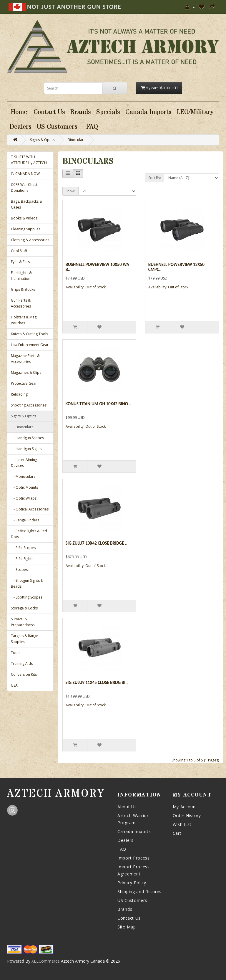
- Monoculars (23, 476)
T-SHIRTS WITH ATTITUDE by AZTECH (29, 160)
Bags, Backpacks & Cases (26, 204)
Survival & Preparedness (23, 622)
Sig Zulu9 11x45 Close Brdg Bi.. (97, 682)
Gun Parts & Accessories (21, 303)
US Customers (132, 900)
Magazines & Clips (26, 372)
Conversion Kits (24, 674)
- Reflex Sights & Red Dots (29, 534)
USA (14, 685)
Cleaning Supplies (26, 229)
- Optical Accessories (30, 509)
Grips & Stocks (23, 289)
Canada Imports (134, 831)
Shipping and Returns (139, 891)
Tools (16, 653)
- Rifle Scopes (23, 548)
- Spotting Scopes (27, 597)
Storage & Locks (24, 608)
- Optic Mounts (24, 487)
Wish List (182, 824)
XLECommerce (46, 961)
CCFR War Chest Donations (24, 187)
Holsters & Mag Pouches (24, 320)
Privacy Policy (132, 883)
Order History (187, 815)
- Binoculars (22, 427)
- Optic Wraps (24, 498)
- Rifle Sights (22, 559)
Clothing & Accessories (30, 240)
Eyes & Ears (20, 262)
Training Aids (22, 663)
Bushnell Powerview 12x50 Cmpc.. (176, 267)
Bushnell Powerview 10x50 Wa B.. (97, 267)
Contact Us (129, 918)
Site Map (127, 927)
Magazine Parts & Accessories (25, 359)
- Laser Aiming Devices (24, 463)
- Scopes (19, 570)
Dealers (126, 840)
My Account (185, 807)
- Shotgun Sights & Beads (27, 583)
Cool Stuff (19, 251)
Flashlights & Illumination (21, 276)
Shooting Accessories (29, 405)
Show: (70, 191)
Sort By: (155, 178)
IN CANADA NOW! (26, 174)
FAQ (122, 849)
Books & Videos (24, 218)
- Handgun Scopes (27, 438)
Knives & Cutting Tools (29, 334)
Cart (177, 833)
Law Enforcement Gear (30, 345)
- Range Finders (25, 520)
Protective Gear (24, 383)
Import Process (134, 858)
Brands (125, 909)
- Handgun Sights (26, 449)
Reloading (19, 394)
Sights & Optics (43, 140)
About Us (127, 807)
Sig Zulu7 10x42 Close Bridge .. (97, 543)
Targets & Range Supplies (25, 639)
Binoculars (77, 140)
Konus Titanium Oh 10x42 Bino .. (99, 404)
